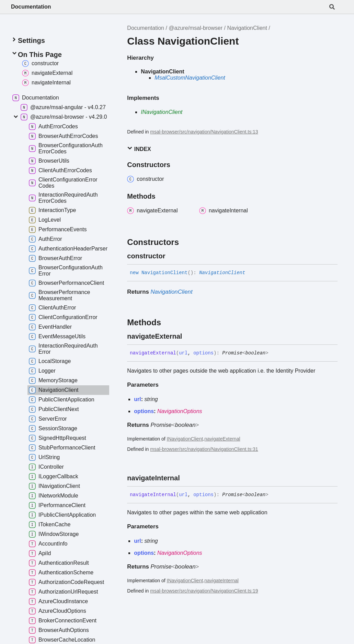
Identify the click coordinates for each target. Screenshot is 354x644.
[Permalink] (171, 256)
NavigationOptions (180, 411)
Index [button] (139, 149)
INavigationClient (162, 112)
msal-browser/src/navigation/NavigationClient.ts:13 (204, 132)
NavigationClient (247, 28)
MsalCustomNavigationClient (190, 78)
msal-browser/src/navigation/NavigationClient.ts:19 (204, 591)
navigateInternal (221, 581)
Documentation (31, 7)
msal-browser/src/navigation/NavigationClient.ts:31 (204, 449)
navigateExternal (222, 439)
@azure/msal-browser (196, 28)
